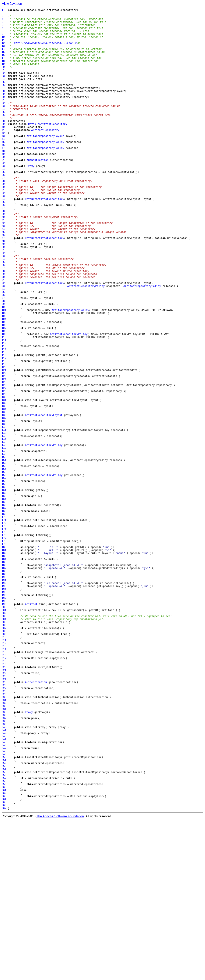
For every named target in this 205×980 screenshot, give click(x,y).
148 (4, 540)
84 (3, 309)
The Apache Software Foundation (60, 976)
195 (4, 709)
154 (4, 561)
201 (4, 731)
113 (4, 414)
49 (3, 183)
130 (4, 475)
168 (4, 612)
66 (3, 244)
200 (4, 727)
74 (3, 273)
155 (4, 565)
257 (4, 932)
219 (4, 795)
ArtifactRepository (45, 154)
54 (3, 201)
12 (3, 50)
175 (4, 637)
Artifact (31, 723)
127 (4, 464)
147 (4, 536)
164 (4, 597)
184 (4, 669)
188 (4, 684)
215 (4, 781)
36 (3, 136)
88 (3, 324)
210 (4, 763)
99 (3, 363)
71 (3, 262)
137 (4, 500)
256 (4, 929)
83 (3, 306)
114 (4, 417)
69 (3, 255)
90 (3, 331)
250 (4, 907)
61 (3, 226)
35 (3, 133)
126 (4, 460)
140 (4, 511)
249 (4, 903)
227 (4, 824)
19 (3, 75)
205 (4, 745)
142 (4, 518)
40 (3, 151)
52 (3, 194)
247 (4, 896)
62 (3, 230)
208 (4, 756)
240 (4, 871)
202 (4, 734)
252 (4, 914)
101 (4, 370)
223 (4, 810)
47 (3, 176)
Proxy (31, 198)
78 (3, 288)
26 (3, 100)
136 (4, 497)
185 (4, 673)
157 (4, 572)
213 (4, 774)
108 (4, 396)
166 (4, 605)
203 (4, 738)
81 (3, 298)
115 (4, 421)
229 (4, 831)
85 (3, 313)
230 (4, 835)
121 (4, 442)
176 (4, 641)
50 (3, 187)
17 (3, 68)
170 (4, 619)
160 (4, 583)
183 (4, 666)
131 (4, 478)
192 (4, 698)
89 (3, 327)
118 (4, 432)
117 (4, 428)
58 (3, 216)
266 (4, 965)
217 (4, 788)
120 (4, 439)
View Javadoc (12, 4)
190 (4, 691)
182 (4, 662)
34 (3, 129)
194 (4, 705)
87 (3, 320)
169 (4, 615)
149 (4, 543)
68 (3, 252)
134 (4, 489)
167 (4, 608)
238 (4, 864)
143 (4, 522)
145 (4, 529)
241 (4, 875)
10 (3, 43)
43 (3, 162)
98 (3, 360)
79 (3, 291)
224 (4, 813)
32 (3, 122)
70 (3, 259)
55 (3, 205)
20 (3, 79)
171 (4, 623)
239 (4, 867)
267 (4, 968)
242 (4, 878)
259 (4, 939)
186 (4, 677)
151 (4, 551)
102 (4, 374)
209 (4, 759)
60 (3, 223)
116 (4, 424)
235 (4, 853)
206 (4, 749)
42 (3, 158)
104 (4, 381)
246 (4, 893)
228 (4, 828)
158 (4, 576)
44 (3, 165)
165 (4, 601)
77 (3, 284)
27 (3, 104)
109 (4, 399)
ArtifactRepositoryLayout (45, 162)
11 (3, 46)
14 (3, 57)
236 (4, 857)
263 (4, 954)
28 (3, 108)
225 (4, 817)
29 (3, 111)
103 (4, 378)
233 (4, 846)
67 (3, 248)
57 (3, 212)
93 (3, 342)
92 (3, 338)
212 (4, 770)
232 (4, 842)
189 (4, 687)
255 (4, 925)
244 (4, 885)
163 (4, 594)
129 (4, 471)
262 (4, 950)
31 (3, 118)
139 (4, 507)
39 (3, 147)
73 (3, 270)
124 (4, 453)
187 (4, 680)
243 (4, 882)
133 (4, 486)
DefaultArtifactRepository (48, 147)
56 (3, 208)
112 (4, 410)
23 (3, 90)
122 (4, 446)
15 (3, 61)
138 (4, 504)
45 (3, 169)
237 (4, 860)
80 (3, 295)
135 (4, 493)
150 (4, 547)
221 (4, 803)
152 (4, 554)
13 (3, 54)
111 (4, 406)
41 (3, 154)
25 (3, 97)
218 (4, 792)
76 (3, 280)
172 (4, 626)
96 (3, 352)
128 (4, 468)
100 (4, 367)
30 (3, 115)
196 (4, 713)
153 (4, 558)
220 (4, 799)
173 (4, 630)
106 (4, 388)
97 (3, 356)
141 (4, 515)
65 (3, 241)
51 (3, 190)
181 (4, 659)
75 (3, 277)
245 (4, 889)
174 (4, 633)
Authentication (38, 190)
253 (4, 918)
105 (4, 385)
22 (3, 86)
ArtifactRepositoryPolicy (45, 169)
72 (3, 266)
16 (3, 64)
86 (3, 316)
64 (3, 237)
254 (4, 921)
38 (3, 144)
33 (3, 126)
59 (3, 219)
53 (3, 198)
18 (3, 72)
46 (3, 172)
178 (4, 648)
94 (3, 345)
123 (4, 450)
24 (3, 93)
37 (3, 140)
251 (4, 911)
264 (4, 957)
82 (3, 302)
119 (4, 435)
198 (4, 720)
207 (4, 752)
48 (3, 180)
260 (4, 943)
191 (4, 695)
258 (4, 936)
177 (4, 644)
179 (4, 651)
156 (4, 569)
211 (4, 767)
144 (4, 525)
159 (4, 579)
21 (3, 82)
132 (4, 482)
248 (4, 900)
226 (4, 821)
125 (4, 457)
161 (4, 587)
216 (4, 785)
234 (4, 849)
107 (4, 392)
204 (4, 741)
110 (4, 403)
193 (4, 702)
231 (4, 839)
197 (4, 716)
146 (4, 533)
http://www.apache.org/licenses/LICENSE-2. (46, 50)
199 (4, 723)
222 (4, 806)
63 (3, 234)
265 (4, 961)
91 (3, 334)
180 (4, 655)
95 (3, 349)
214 (4, 777)
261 (4, 947)
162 (4, 590)
